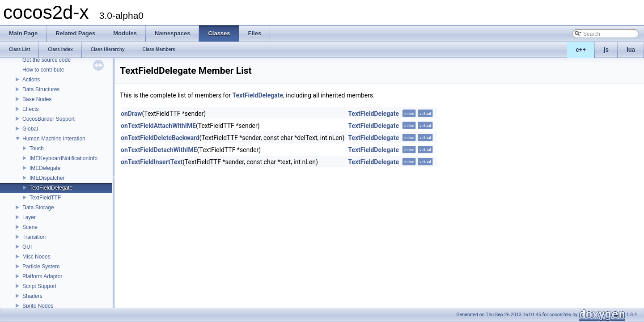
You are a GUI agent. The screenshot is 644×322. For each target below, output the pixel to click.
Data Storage (38, 208)
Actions (31, 80)
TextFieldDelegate (51, 188)
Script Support (39, 286)
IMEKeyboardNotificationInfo (64, 158)
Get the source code (47, 60)
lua (631, 50)
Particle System (41, 267)
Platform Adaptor (42, 276)
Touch (37, 148)
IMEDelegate (45, 168)
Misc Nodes (36, 257)
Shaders (32, 296)
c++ (581, 50)
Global (30, 129)
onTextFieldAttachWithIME (158, 126)
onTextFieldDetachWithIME (159, 150)
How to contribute (43, 70)
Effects (30, 109)
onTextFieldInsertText (152, 162)
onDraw (131, 114)
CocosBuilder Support (49, 119)
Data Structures (41, 89)
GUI (27, 247)
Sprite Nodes (38, 306)
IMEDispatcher (47, 178)
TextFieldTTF (45, 198)
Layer (29, 217)
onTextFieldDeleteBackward (160, 138)
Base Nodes (37, 99)
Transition (34, 237)
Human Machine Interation (54, 139)
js (606, 50)
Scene (30, 227)
